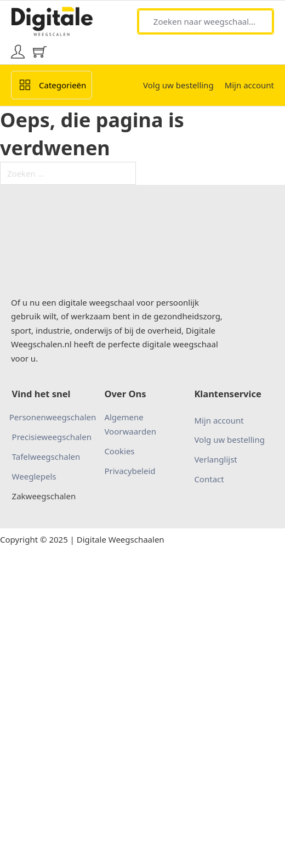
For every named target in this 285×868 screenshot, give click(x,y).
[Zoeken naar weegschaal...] (206, 21)
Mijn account (249, 85)
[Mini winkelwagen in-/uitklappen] (40, 52)
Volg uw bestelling (178, 85)
